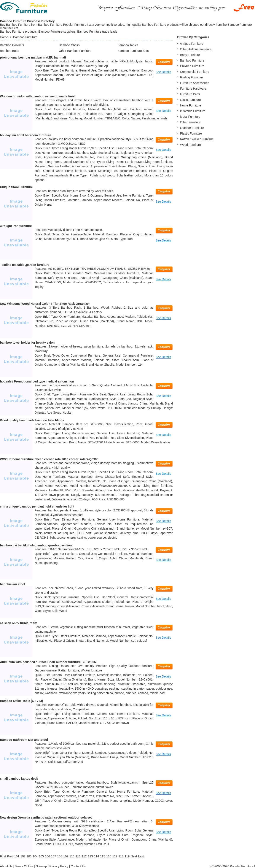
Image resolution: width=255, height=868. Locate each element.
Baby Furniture (190, 55)
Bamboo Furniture (25, 37)
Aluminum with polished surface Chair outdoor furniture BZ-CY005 (48, 662)
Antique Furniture (191, 44)
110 (72, 856)
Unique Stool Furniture (16, 187)
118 (121, 856)
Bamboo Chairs (69, 45)
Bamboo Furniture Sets (133, 51)
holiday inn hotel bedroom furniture (25, 135)
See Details (163, 72)
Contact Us (78, 866)
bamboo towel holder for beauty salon (27, 343)
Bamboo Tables (128, 45)
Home (4, 37)
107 (53, 856)
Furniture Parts (190, 94)
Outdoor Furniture (192, 128)
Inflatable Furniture (193, 111)
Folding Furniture (191, 77)
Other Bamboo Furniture (75, 51)
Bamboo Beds (10, 51)
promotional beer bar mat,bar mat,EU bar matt (33, 57)
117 (115, 856)
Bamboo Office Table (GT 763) (22, 701)
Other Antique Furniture (196, 49)
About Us (6, 866)
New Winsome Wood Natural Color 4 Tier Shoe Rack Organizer (45, 304)
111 (78, 856)
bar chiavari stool (13, 584)
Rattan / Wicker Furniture (197, 139)
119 (127, 856)
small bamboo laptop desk (19, 779)
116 (109, 856)
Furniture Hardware (193, 89)
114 (96, 856)
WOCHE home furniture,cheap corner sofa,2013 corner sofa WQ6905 (49, 459)
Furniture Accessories (195, 83)
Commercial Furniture (195, 72)
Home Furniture (190, 105)
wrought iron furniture (16, 226)
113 (90, 856)
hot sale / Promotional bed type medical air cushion (37, 381)
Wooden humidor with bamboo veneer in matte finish (38, 96)
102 (23, 856)
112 (84, 856)
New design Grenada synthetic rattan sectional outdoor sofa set (46, 817)
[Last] (141, 856)
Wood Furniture (190, 145)
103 (29, 856)
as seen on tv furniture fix (18, 623)
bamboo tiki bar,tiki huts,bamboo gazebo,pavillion (36, 545)
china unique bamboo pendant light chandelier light (37, 506)
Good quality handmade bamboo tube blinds (32, 420)
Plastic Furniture (191, 133)
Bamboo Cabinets (12, 45)
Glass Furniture (190, 100)
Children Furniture (192, 66)
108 (60, 856)
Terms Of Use (24, 866)
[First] (3, 856)
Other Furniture (190, 122)
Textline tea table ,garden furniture (25, 265)
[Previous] (10, 856)
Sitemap (41, 866)
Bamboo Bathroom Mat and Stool (24, 740)
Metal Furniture (190, 117)
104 (35, 856)
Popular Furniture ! (242, 866)
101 (17, 856)
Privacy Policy (59, 866)
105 (41, 856)
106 (47, 856)
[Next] (134, 856)
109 (66, 856)
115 (103, 856)
